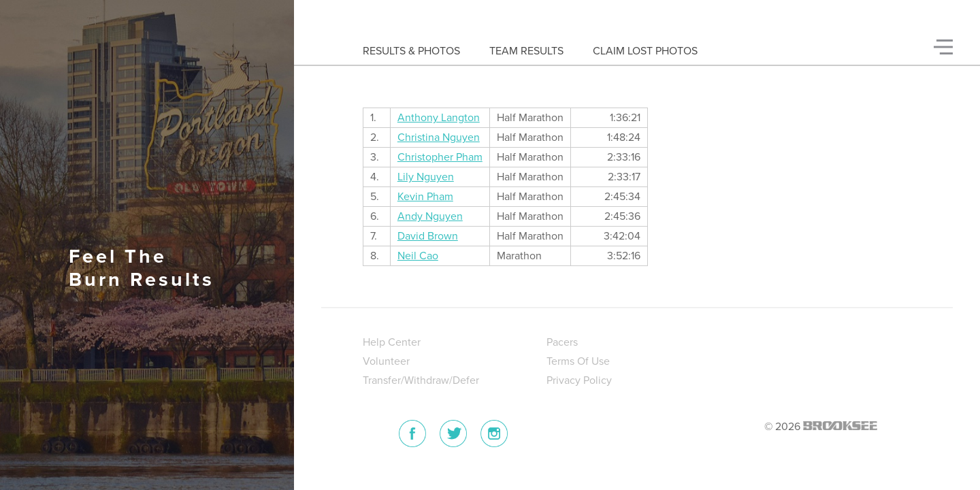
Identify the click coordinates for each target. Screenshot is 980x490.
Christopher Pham (440, 157)
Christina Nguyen (439, 137)
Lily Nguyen (426, 177)
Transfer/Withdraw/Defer (421, 380)
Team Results (526, 51)
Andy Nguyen (430, 216)
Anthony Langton (439, 118)
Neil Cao (418, 256)
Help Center (392, 342)
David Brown (428, 236)
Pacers (562, 342)
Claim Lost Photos (645, 51)
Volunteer (386, 361)
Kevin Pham (425, 197)
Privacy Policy (579, 380)
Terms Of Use (578, 361)
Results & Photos (411, 51)
